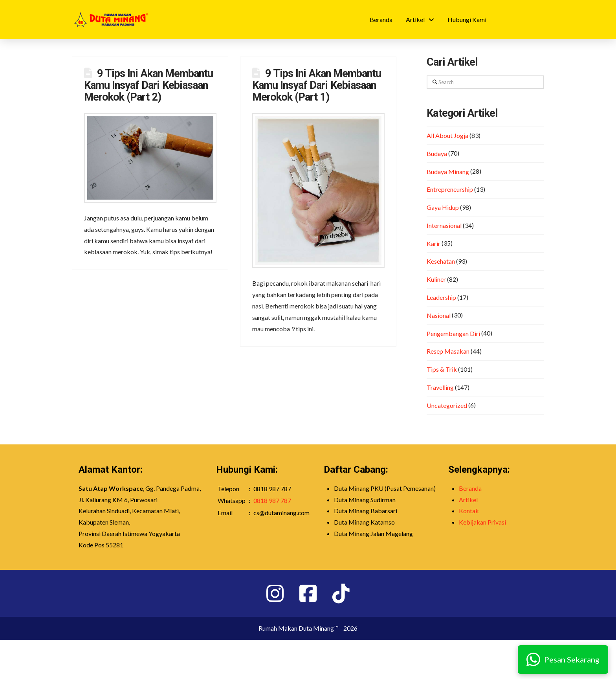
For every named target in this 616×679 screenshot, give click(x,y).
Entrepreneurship (450, 189)
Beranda (470, 488)
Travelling (440, 387)
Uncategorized (447, 405)
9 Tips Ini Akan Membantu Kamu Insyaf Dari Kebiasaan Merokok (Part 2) (148, 85)
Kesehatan (441, 261)
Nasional (439, 315)
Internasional (444, 225)
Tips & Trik (442, 369)
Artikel (468, 500)
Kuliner (436, 279)
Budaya (437, 153)
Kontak (469, 511)
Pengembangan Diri (453, 333)
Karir (434, 243)
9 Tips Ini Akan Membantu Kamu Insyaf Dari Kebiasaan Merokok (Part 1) (317, 85)
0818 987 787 (272, 500)
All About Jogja (447, 135)
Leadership (441, 297)
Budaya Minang (448, 172)
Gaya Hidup (443, 207)
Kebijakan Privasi (482, 522)
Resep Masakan (448, 351)
